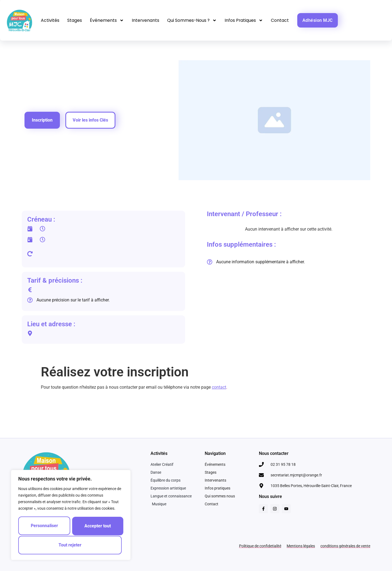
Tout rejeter (97, 526)
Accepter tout (71, 545)
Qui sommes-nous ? (194, 20)
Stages (75, 20)
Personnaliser (45, 526)
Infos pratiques (246, 20)
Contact (283, 20)
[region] (71, 516)
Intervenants (146, 20)
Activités (50, 20)
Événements (107, 20)
